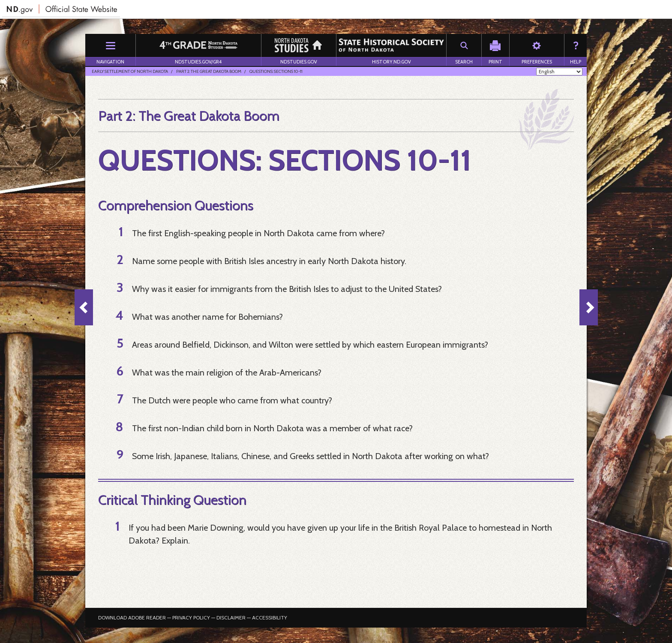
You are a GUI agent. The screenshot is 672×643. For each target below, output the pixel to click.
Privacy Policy (191, 617)
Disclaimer (231, 617)
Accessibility (270, 617)
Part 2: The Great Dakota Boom (209, 71)
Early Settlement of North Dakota (130, 71)
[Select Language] (559, 72)
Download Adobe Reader (132, 617)
